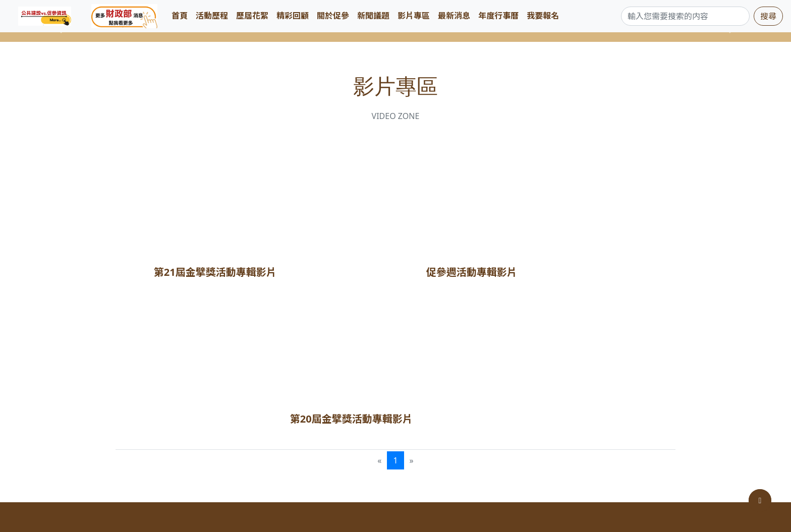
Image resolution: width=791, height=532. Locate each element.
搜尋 (768, 16)
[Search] (685, 16)
